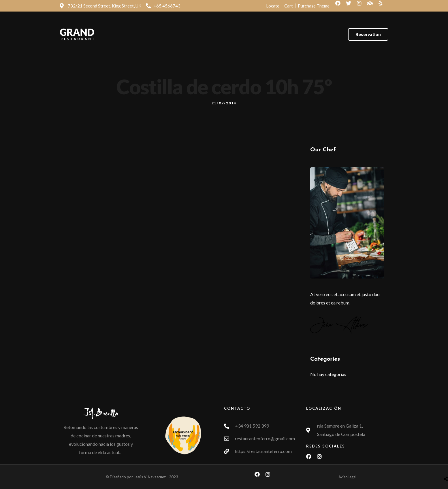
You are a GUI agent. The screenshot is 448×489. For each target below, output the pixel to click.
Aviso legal (347, 477)
